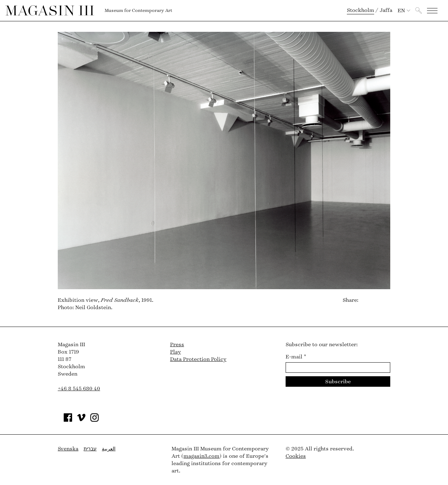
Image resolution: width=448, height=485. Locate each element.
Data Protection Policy (198, 359)
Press (177, 345)
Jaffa (386, 10)
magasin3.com (201, 456)
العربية (109, 449)
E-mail (296, 357)
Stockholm (360, 10)
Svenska (68, 449)
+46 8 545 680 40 (79, 389)
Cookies (296, 456)
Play (176, 352)
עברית (90, 449)
